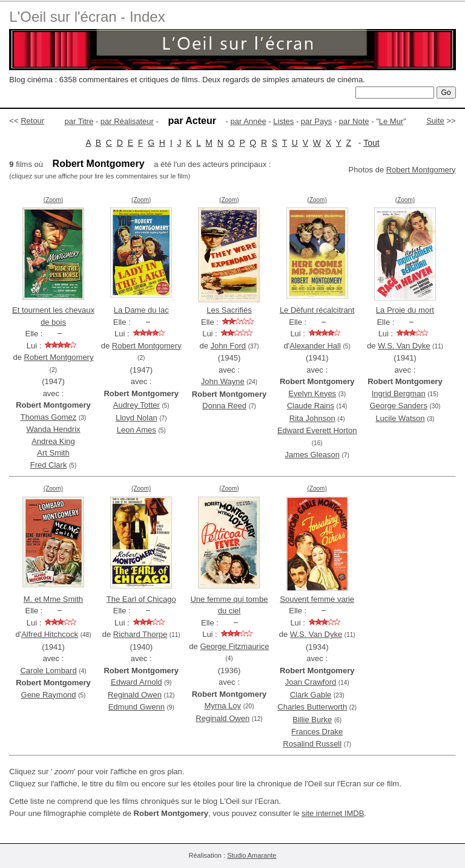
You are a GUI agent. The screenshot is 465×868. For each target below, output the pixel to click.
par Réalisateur (127, 121)
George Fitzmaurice (234, 646)
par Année (248, 121)
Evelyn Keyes (312, 393)
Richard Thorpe (140, 634)
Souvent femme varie (317, 599)
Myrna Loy (223, 706)
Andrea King (53, 441)
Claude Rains (311, 406)
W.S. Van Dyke (404, 346)
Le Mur (391, 121)
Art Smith (53, 453)
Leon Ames (137, 430)
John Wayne (223, 381)
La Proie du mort (405, 310)
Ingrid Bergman (399, 393)
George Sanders (399, 406)
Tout (371, 143)
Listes (283, 121)
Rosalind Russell (312, 744)
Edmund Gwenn (137, 707)
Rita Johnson (312, 418)
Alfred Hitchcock (50, 634)
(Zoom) (53, 200)
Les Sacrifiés (229, 310)
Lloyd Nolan (137, 418)
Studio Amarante (252, 855)
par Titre (79, 121)
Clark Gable (311, 695)
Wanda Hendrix (53, 429)
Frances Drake (317, 732)
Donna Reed (224, 406)
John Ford (229, 346)
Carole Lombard (48, 671)
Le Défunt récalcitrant (317, 310)
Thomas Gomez (48, 417)
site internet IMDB (333, 813)
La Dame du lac (141, 310)
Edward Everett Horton (317, 430)
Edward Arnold (137, 682)
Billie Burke (312, 720)
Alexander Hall (315, 346)
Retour (32, 121)
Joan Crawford (311, 682)
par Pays (316, 121)
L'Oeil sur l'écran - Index (87, 17)
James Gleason (312, 455)
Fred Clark (49, 465)
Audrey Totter (137, 405)
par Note (354, 121)
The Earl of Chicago (141, 599)
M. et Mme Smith (53, 599)
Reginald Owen (135, 695)
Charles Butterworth (312, 707)
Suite (435, 121)
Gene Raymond (49, 695)
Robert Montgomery (421, 170)
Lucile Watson (400, 418)
